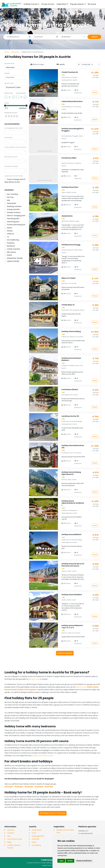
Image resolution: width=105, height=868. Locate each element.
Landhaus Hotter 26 (70, 416)
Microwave (11, 252)
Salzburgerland (38, 836)
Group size (9, 83)
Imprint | (45, 865)
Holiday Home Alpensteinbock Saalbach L (73, 503)
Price (7, 103)
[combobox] (101, 4)
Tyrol (34, 833)
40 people (29, 787)
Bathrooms (21, 93)
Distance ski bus (11, 166)
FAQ (9, 836)
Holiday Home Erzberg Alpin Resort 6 (71, 473)
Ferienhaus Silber (69, 158)
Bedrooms (9, 93)
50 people (49, 787)
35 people (19, 787)
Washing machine (14, 206)
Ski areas (92, 4)
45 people (39, 787)
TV (8, 237)
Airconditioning (13, 240)
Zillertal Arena (81, 687)
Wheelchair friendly (15, 258)
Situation (9, 138)
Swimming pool (13, 222)
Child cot (11, 234)
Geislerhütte (67, 216)
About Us (11, 830)
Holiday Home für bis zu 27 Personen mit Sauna (73, 565)
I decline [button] (70, 861)
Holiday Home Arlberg (71, 331)
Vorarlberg (36, 845)
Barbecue (11, 246)
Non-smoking (12, 194)
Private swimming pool (16, 225)
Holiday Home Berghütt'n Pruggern (73, 130)
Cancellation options (14, 176)
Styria (34, 842)
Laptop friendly (13, 261)
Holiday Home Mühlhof (71, 534)
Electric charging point (16, 216)
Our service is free (14, 839)
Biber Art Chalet (68, 278)
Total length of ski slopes (15, 147)
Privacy (37, 863)
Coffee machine (13, 249)
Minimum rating (11, 113)
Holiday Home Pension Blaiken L (71, 359)
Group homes (48, 4)
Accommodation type (13, 128)
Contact (11, 833)
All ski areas (37, 830)
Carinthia (35, 839)
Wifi (8, 200)
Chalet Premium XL (70, 72)
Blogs (9, 842)
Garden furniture (14, 212)
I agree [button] (61, 861)
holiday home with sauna (42, 756)
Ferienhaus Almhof (70, 389)
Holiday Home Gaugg (71, 245)
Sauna (9, 228)
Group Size (15, 52)
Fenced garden (13, 219)
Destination (9, 64)
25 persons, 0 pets (13, 87)
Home (7, 52)
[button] (36, 95)
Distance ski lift (11, 157)
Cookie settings (46, 863)
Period (7, 73)
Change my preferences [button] (84, 861)
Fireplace (11, 243)
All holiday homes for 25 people (53, 813)
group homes (34, 679)
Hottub (10, 231)
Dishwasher (12, 203)
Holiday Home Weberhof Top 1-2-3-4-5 (72, 627)
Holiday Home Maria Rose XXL (73, 447)
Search (94, 37)
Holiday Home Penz (70, 187)
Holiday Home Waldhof (72, 595)
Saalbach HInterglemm (27, 690)
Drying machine (13, 209)
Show (95, 92)
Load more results (65, 653)
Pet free (10, 197)
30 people (9, 787)
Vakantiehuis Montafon (72, 101)
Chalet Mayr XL (68, 305)
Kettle (9, 255)
